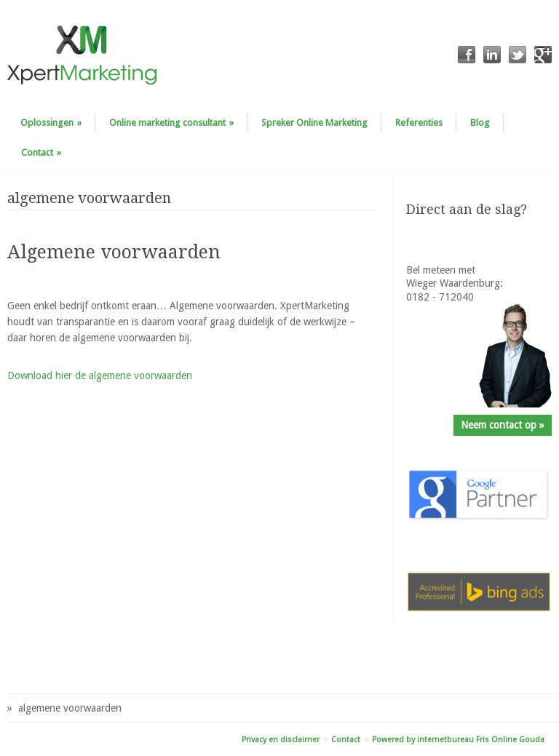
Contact (41, 152)
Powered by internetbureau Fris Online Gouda (458, 740)
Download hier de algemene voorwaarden (100, 375)
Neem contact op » (503, 425)
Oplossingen (51, 123)
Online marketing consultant (171, 123)
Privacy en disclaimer (281, 740)
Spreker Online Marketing (314, 123)
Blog (480, 123)
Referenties (419, 123)
